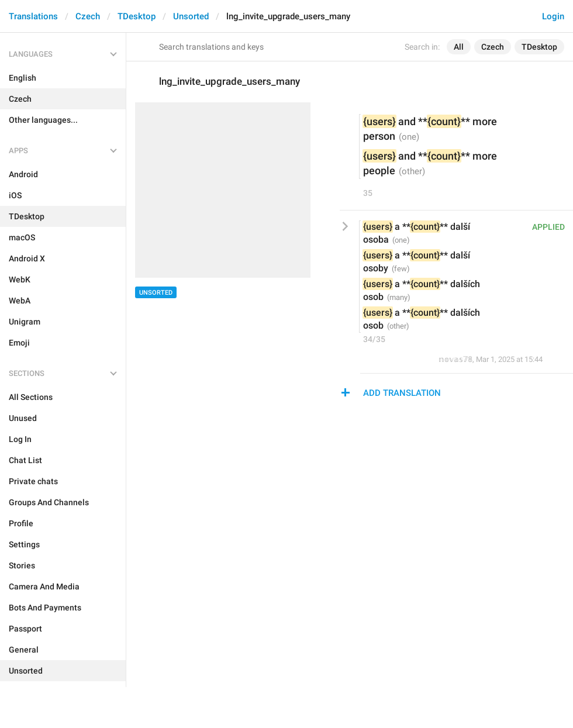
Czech (88, 16)
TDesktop (137, 16)
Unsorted (191, 16)
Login (553, 16)
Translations (33, 16)
